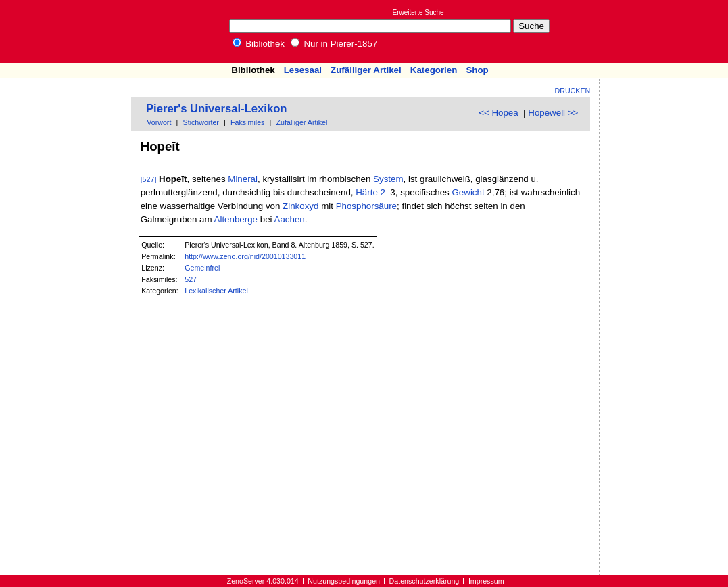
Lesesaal (303, 70)
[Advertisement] (666, 31)
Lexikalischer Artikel (216, 291)
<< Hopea (499, 113)
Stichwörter (201, 122)
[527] (149, 179)
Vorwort (159, 122)
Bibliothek (259, 44)
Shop (477, 70)
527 (191, 279)
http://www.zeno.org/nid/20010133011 (245, 256)
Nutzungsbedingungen (344, 581)
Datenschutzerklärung (424, 581)
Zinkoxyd (300, 206)
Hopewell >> (553, 113)
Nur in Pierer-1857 (334, 44)
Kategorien (434, 70)
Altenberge (236, 219)
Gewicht (468, 192)
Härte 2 (370, 192)
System (388, 179)
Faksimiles (247, 122)
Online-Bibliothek (64, 31)
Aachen (290, 219)
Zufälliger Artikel (366, 70)
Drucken (573, 91)
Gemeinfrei (202, 268)
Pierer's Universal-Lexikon (217, 109)
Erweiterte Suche (418, 13)
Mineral (243, 179)
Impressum (486, 581)
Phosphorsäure (366, 206)
